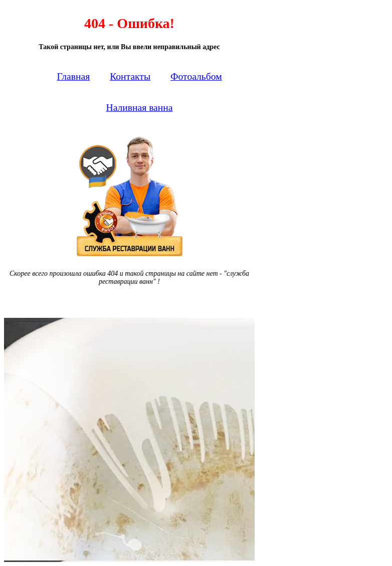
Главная (73, 76)
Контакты (130, 76)
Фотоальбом (196, 76)
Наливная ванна (140, 108)
